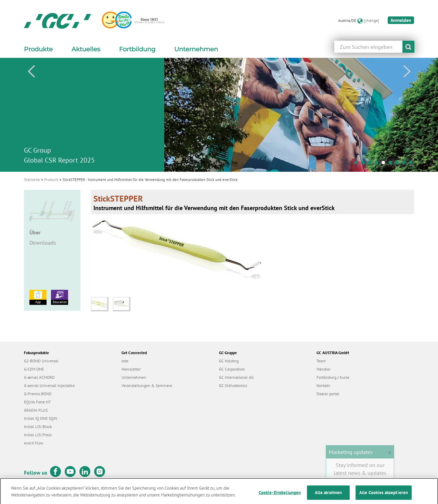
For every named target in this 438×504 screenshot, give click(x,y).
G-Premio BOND (38, 394)
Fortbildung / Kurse (333, 377)
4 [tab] (378, 164)
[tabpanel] (219, 115)
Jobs (125, 361)
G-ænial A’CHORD (39, 377)
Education (60, 297)
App (38, 297)
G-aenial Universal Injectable (49, 385)
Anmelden (401, 20)
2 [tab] (364, 164)
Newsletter (131, 369)
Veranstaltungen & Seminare (147, 385)
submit (408, 47)
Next (407, 72)
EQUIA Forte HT (37, 402)
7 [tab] (399, 164)
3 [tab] (371, 164)
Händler (324, 369)
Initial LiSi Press (38, 435)
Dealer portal (328, 394)
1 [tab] (358, 164)
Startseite (32, 180)
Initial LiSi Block (38, 427)
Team (321, 361)
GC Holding (229, 361)
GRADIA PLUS (36, 410)
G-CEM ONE (34, 369)
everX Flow (34, 443)
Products (51, 180)
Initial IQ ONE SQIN (41, 418)
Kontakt (323, 385)
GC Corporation (232, 369)
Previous (31, 72)
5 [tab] (385, 164)
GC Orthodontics (233, 385)
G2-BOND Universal (41, 361)
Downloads (43, 243)
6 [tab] (392, 164)
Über (35, 232)
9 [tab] (412, 164)
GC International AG (236, 377)
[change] (371, 20)
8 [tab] (405, 164)
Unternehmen (134, 377)
